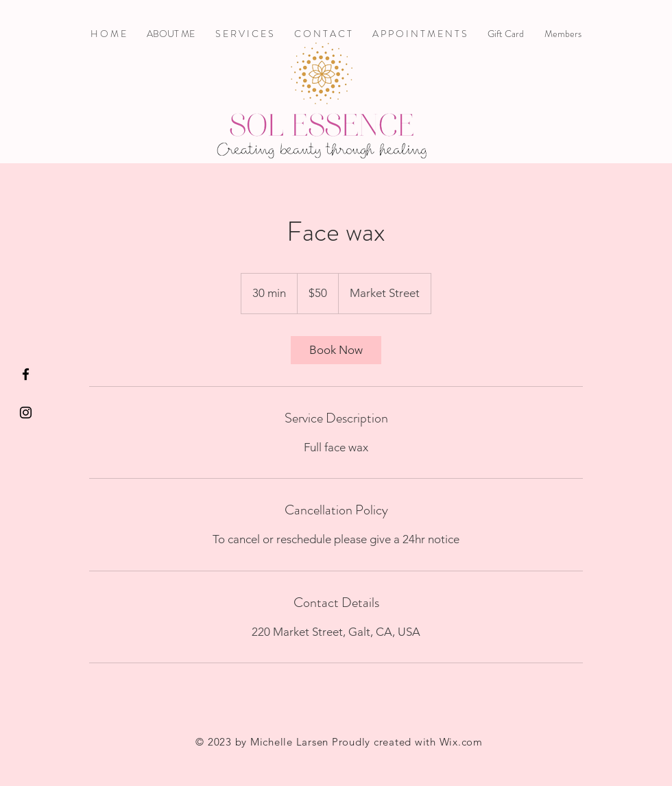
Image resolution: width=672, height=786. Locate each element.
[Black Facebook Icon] (26, 374)
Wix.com (461, 742)
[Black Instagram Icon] (26, 413)
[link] (336, 350)
